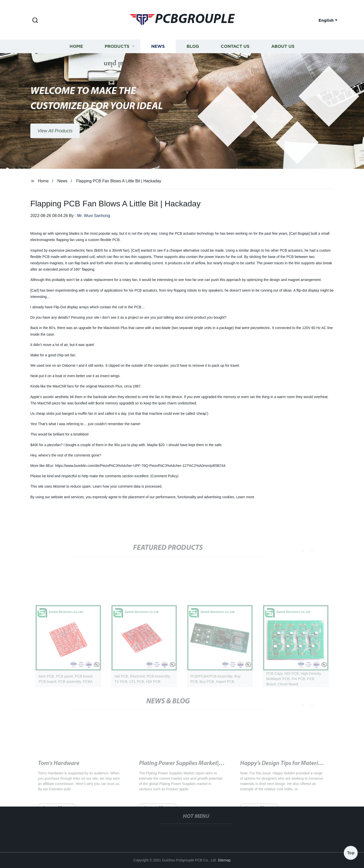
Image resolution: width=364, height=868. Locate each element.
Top (351, 853)
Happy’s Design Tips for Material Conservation (299, 769)
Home (76, 47)
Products (117, 47)
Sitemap (224, 860)
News (158, 47)
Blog (193, 47)
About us (283, 47)
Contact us (235, 47)
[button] (35, 21)
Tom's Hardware (59, 769)
